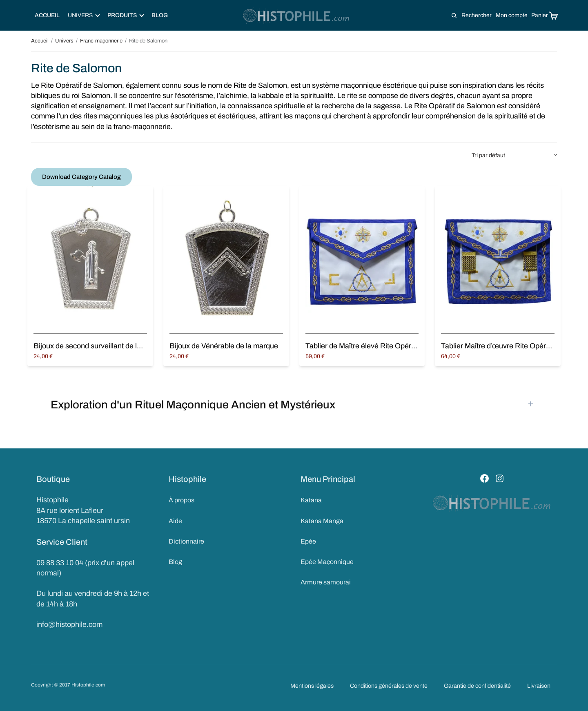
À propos (182, 500)
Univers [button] (84, 15)
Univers (64, 41)
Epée (308, 541)
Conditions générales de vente (389, 686)
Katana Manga (322, 521)
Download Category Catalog (81, 177)
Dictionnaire (186, 541)
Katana (311, 500)
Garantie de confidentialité (477, 686)
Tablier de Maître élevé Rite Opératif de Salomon (383, 346)
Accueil (47, 15)
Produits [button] (126, 15)
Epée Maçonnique (327, 562)
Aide (175, 521)
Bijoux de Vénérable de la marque (224, 346)
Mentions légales (312, 686)
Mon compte (512, 15)
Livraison (539, 686)
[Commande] (514, 156)
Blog (160, 15)
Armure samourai (326, 582)
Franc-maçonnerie (101, 41)
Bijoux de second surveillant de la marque (100, 346)
